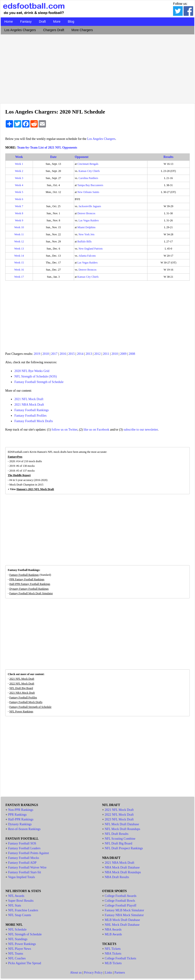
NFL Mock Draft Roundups (122, 829)
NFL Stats (15, 905)
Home (9, 22)
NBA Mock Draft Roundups (123, 872)
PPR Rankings (17, 815)
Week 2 (19, 171)
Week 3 (19, 178)
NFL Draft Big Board (21, 688)
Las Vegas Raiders (89, 220)
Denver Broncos (86, 213)
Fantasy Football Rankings (32, 410)
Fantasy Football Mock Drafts (34, 421)
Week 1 (19, 164)
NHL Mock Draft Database (122, 925)
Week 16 (19, 270)
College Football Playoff (120, 905)
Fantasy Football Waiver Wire (27, 867)
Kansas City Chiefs (89, 171)
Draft (42, 22)
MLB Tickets (113, 963)
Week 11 (19, 234)
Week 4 (19, 185)
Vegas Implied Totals (21, 877)
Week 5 (19, 192)
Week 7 (19, 206)
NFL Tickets (113, 949)
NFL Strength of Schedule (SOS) (36, 376)
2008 (132, 354)
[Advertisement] (97, 68)
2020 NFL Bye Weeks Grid (32, 371)
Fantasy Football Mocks (23, 858)
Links (109, 973)
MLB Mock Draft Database (122, 920)
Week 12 (19, 242)
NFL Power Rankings (21, 711)
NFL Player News (20, 949)
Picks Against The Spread (24, 963)
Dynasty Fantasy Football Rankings (29, 589)
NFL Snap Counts (20, 915)
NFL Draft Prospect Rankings (124, 848)
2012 (97, 354)
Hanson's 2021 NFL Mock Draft (35, 489)
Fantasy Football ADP (22, 863)
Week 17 (19, 277)
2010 (115, 354)
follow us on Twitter (65, 430)
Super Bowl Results (21, 901)
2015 (72, 354)
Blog (71, 22)
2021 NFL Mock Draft (29, 399)
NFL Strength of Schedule (25, 934)
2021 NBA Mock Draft (29, 405)
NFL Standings (18, 939)
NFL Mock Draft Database (122, 824)
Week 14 (19, 256)
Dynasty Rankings (20, 824)
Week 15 (19, 263)
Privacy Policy (93, 973)
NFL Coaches (17, 958)
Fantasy (26, 22)
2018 (45, 354)
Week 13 (19, 249)
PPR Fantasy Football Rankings (27, 579)
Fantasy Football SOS (22, 843)
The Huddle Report (19, 475)
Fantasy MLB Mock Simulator (124, 910)
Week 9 (19, 220)
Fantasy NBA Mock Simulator (124, 915)
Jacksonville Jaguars (90, 206)
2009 (123, 354)
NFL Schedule (17, 930)
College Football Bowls (120, 901)
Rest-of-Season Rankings (24, 829)
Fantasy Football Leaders (24, 848)
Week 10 (19, 227)
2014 (80, 354)
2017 (54, 354)
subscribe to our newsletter (141, 430)
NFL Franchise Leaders (23, 910)
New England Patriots (91, 249)
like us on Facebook (96, 430)
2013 (89, 354)
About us (76, 973)
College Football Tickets (120, 958)
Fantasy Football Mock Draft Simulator (31, 593)
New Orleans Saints (88, 192)
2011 (106, 354)
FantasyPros (15, 457)
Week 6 (19, 199)
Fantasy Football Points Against (28, 853)
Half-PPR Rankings (21, 819)
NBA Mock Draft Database (122, 867)
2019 (37, 354)
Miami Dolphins (87, 227)
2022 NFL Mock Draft (22, 684)
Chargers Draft (54, 30)
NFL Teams (16, 954)
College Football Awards (121, 896)
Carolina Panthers (88, 178)
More (57, 22)
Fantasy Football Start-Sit (24, 872)
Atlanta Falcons (87, 256)
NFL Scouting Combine (120, 839)
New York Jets (87, 234)
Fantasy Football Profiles (31, 416)
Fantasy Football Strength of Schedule (39, 382)
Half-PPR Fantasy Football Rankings (30, 584)
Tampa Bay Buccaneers (90, 185)
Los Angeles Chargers (20, 30)
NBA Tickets (113, 954)
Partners (120, 973)
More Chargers (82, 30)
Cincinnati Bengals (88, 164)
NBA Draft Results (117, 877)
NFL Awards (16, 896)
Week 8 (19, 213)
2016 (63, 354)
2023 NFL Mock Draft (119, 819)
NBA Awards (113, 930)
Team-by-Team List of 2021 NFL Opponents (47, 148)
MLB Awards (113, 934)
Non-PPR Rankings (21, 810)
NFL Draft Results (117, 834)
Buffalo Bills (85, 242)
